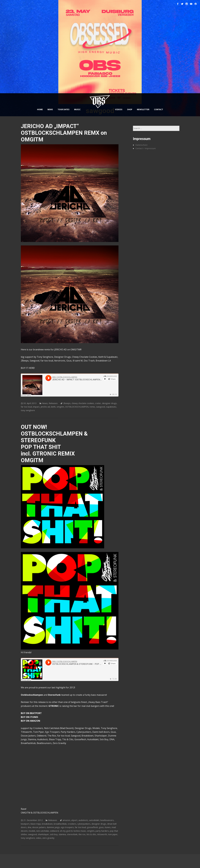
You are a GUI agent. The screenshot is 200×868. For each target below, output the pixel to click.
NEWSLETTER (143, 109)
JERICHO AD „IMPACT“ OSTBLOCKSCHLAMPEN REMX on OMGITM (64, 133)
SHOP (130, 109)
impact (36, 407)
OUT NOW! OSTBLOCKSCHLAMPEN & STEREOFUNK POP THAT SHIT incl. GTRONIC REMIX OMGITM (54, 444)
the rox (82, 834)
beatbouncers (107, 820)
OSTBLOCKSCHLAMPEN (77, 407)
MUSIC (77, 109)
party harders (102, 831)
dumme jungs (53, 827)
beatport (25, 824)
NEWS (50, 109)
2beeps (67, 403)
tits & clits (91, 834)
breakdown (47, 824)
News (45, 403)
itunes (108, 827)
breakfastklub (60, 824)
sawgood (101, 407)
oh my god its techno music (73, 831)
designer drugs (109, 403)
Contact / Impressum (146, 148)
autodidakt (94, 820)
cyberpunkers (84, 824)
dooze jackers (39, 827)
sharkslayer (43, 834)
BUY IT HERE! (28, 368)
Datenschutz (141, 145)
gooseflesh (92, 827)
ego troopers (67, 827)
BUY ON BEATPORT (31, 713)
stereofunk (72, 834)
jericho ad (45, 407)
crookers (72, 824)
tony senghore (28, 410)
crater (98, 403)
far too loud (26, 407)
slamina (62, 834)
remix (92, 407)
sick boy (54, 834)
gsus (101, 827)
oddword (54, 831)
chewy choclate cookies (83, 403)
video (39, 838)
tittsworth (102, 834)
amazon (66, 820)
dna (29, 827)
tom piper (113, 834)
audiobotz (83, 820)
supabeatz (111, 407)
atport (74, 820)
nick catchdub (43, 831)
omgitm (60, 407)
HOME (40, 109)
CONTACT (159, 109)
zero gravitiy (48, 838)
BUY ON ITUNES (29, 717)
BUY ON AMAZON (30, 721)
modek (32, 831)
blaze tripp (36, 824)
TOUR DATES (64, 109)
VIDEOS (119, 109)
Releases (53, 403)
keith (53, 407)
